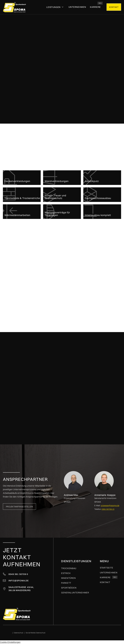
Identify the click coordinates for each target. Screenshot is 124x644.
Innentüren (68, 578)
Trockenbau (69, 568)
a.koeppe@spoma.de (110, 505)
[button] (55, 7)
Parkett (66, 583)
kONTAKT (114, 7)
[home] (14, 7)
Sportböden (69, 588)
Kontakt (105, 582)
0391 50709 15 (108, 509)
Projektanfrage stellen (101, 65)
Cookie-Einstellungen (10, 642)
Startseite (107, 568)
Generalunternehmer (75, 593)
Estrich (66, 573)
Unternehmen (77, 7)
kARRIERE (95, 7)
